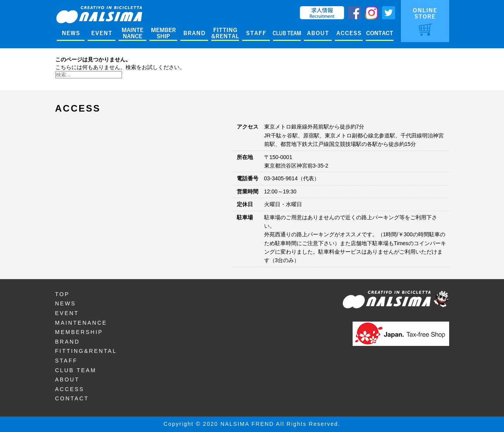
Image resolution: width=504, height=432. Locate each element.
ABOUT (67, 379)
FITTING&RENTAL (86, 351)
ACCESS (70, 389)
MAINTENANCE (81, 323)
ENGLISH (284, 10)
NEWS (66, 303)
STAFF (66, 361)
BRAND (68, 342)
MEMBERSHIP (79, 332)
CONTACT (72, 398)
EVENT (67, 313)
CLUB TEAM (76, 370)
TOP (63, 294)
